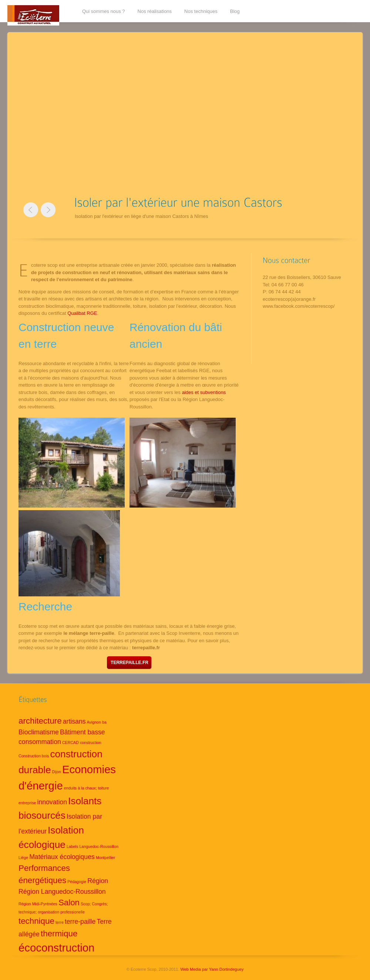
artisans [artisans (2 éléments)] (74, 721)
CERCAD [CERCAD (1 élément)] (70, 742)
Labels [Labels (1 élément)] (72, 846)
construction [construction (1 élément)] (90, 742)
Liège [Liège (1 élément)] (23, 858)
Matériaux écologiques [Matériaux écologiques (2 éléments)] (62, 857)
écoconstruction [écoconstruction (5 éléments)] (56, 948)
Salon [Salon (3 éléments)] (69, 902)
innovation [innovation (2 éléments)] (52, 802)
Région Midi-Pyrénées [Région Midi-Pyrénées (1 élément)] (38, 904)
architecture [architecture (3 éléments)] (40, 721)
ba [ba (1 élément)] (104, 722)
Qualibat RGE (82, 313)
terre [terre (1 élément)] (60, 922)
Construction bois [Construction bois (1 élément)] (34, 756)
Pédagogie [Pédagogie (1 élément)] (77, 882)
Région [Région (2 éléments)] (98, 881)
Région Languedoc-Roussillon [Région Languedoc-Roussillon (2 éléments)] (62, 892)
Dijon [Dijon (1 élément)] (57, 772)
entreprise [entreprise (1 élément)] (27, 803)
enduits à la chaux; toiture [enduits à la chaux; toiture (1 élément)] (86, 788)
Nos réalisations (155, 11)
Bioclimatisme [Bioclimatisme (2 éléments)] (39, 732)
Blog (235, 11)
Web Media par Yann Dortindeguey (212, 969)
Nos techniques (201, 11)
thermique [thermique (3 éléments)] (59, 934)
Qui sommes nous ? (104, 11)
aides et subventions (204, 392)
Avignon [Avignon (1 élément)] (94, 722)
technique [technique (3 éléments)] (36, 921)
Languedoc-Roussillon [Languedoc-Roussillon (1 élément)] (99, 846)
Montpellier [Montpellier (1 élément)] (105, 858)
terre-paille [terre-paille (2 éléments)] (80, 922)
